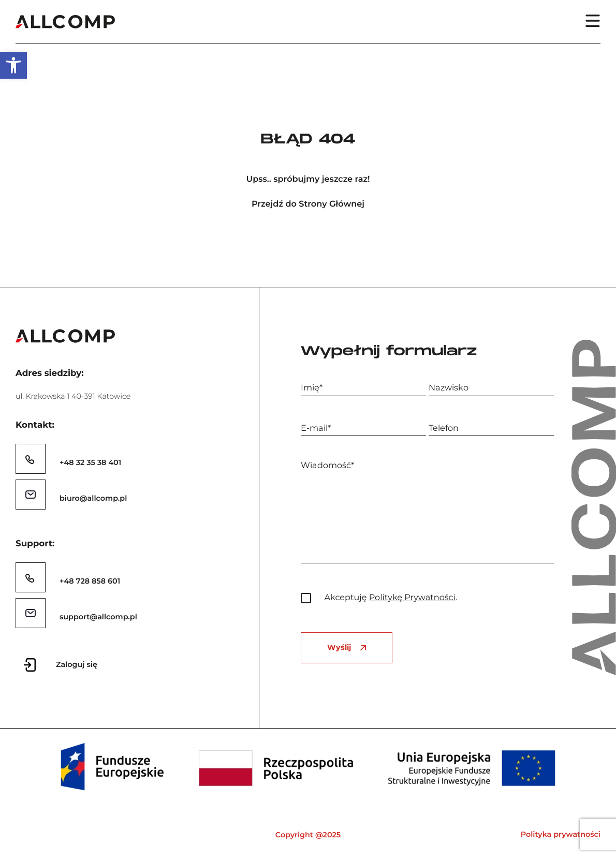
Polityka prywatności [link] (561, 834)
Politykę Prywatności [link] (412, 598)
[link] (13, 65)
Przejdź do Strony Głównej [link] (308, 204)
